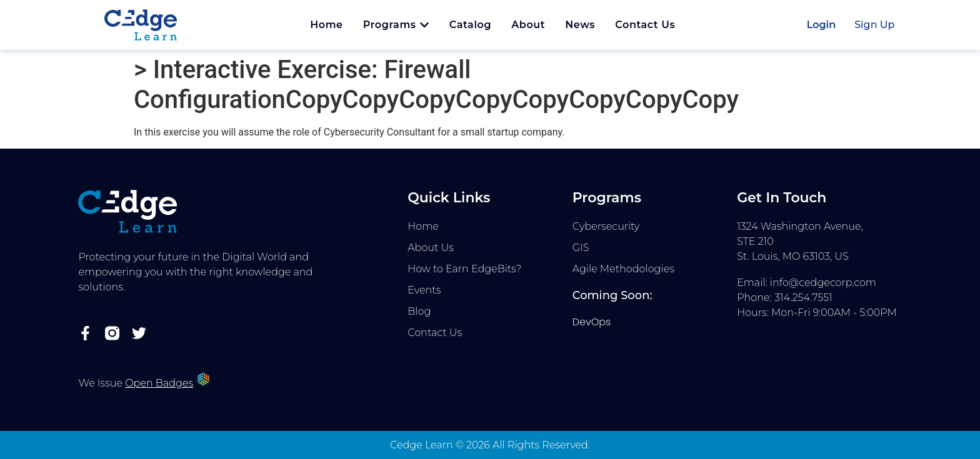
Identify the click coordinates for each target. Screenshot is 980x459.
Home (423, 226)
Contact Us (435, 333)
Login (822, 25)
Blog (419, 311)
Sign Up (874, 25)
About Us (431, 248)
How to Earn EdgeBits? (464, 269)
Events (424, 290)
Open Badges (159, 383)
